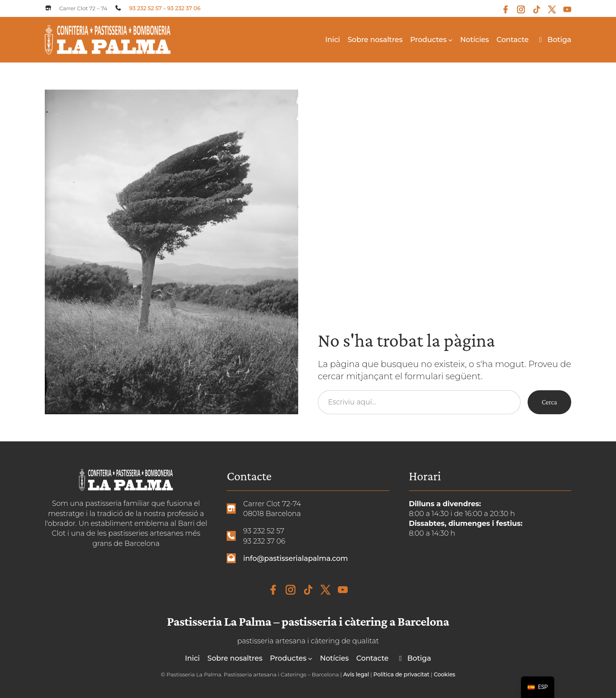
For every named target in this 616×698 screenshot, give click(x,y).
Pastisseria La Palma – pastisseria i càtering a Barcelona (308, 621)
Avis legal (356, 674)
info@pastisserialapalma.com (296, 558)
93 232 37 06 (184, 8)
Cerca (549, 402)
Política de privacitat (401, 674)
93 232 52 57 (146, 8)
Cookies (445, 674)
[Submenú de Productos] (450, 39)
